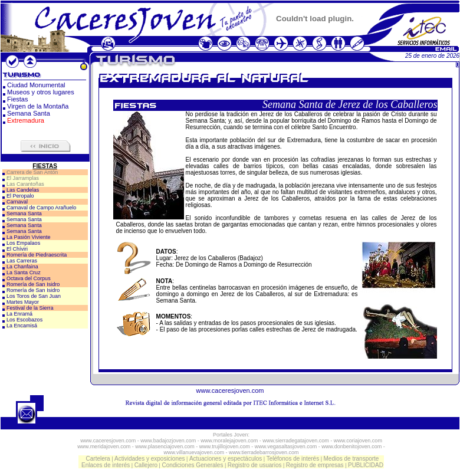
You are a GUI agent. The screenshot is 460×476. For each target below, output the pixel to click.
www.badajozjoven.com (168, 441)
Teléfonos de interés (293, 459)
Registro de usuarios (255, 465)
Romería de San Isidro (33, 284)
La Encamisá (22, 326)
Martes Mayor (23, 302)
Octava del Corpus (29, 278)
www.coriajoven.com (358, 441)
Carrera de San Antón (32, 172)
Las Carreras (22, 261)
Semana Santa (29, 113)
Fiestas (17, 99)
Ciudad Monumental (36, 85)
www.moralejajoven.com (229, 441)
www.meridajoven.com (104, 447)
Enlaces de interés (106, 465)
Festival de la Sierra (30, 308)
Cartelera (98, 459)
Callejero (146, 465)
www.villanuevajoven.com (194, 452)
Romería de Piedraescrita (37, 255)
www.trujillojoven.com (225, 447)
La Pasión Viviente (28, 237)
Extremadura (26, 120)
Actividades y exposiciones (150, 459)
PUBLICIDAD (366, 465)
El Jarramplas (23, 178)
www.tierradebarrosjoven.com (264, 452)
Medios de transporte (351, 459)
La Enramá (19, 314)
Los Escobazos (24, 320)
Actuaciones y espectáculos (226, 459)
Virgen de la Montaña (38, 106)
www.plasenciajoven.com (165, 447)
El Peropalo (20, 196)
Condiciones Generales (192, 465)
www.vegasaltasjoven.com (286, 447)
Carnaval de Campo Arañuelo (41, 208)
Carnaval (17, 202)
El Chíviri (17, 249)
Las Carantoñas (25, 184)
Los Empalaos (23, 243)
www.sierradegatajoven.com (296, 441)
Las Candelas (23, 190)
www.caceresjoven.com (230, 390)
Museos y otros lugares (41, 92)
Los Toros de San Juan (34, 296)
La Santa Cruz (24, 273)
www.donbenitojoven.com (351, 447)
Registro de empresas (315, 465)
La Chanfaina (22, 267)
